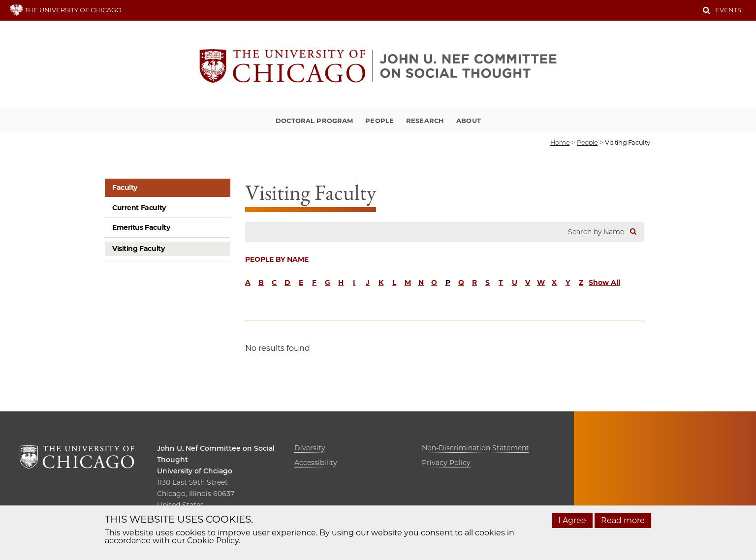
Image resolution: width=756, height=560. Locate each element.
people (587, 142)
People (379, 121)
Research (425, 121)
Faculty (125, 187)
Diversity (310, 448)
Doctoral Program (314, 121)
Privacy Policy (446, 463)
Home (560, 142)
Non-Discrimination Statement (475, 448)
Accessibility (316, 463)
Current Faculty (139, 208)
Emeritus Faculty (141, 227)
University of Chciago (195, 471)
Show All (604, 282)
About (469, 121)
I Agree (572, 520)
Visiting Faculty (138, 249)
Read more (623, 520)
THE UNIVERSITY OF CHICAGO (66, 10)
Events (728, 10)
